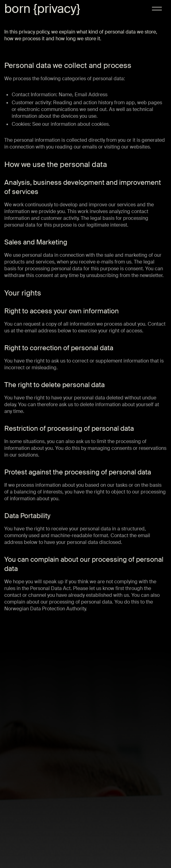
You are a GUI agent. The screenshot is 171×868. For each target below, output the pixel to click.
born (17, 9)
